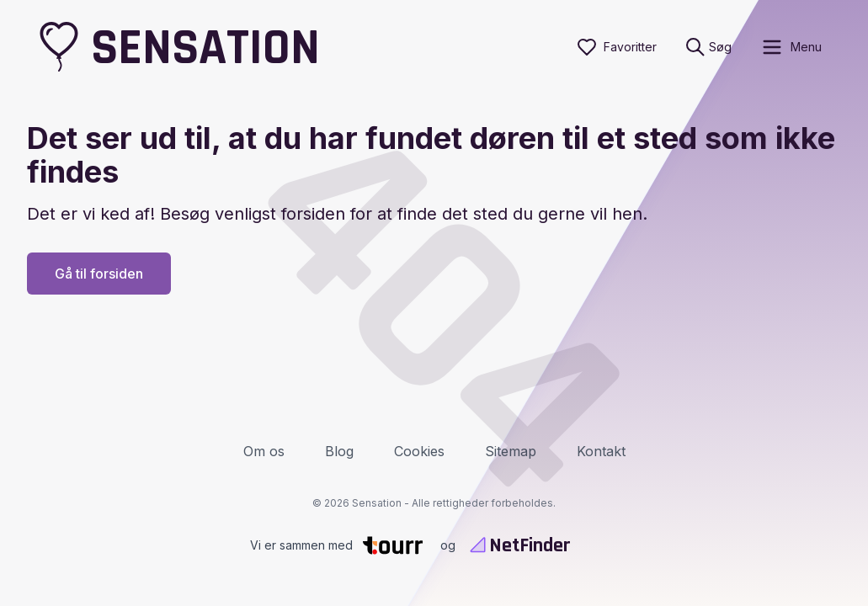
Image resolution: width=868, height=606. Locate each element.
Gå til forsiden (99, 274)
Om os (264, 451)
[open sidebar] (791, 47)
